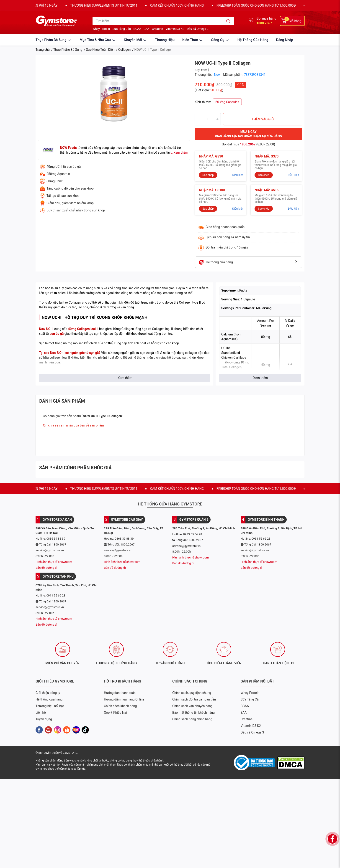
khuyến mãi (136, 40)
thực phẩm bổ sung (54, 40)
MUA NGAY (249, 134)
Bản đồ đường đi (46, 568)
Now (218, 75)
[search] (228, 21)
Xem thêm (125, 378)
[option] (114, 94)
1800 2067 (264, 23)
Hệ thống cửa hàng (253, 40)
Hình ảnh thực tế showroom (54, 562)
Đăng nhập (285, 40)
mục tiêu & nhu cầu (98, 40)
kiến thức (193, 40)
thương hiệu (165, 40)
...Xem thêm (179, 152)
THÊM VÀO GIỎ (263, 119)
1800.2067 (248, 144)
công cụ (220, 40)
